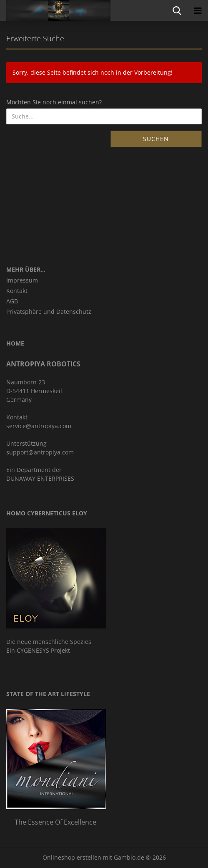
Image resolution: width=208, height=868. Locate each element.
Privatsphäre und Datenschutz (49, 312)
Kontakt (17, 291)
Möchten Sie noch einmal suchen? (54, 102)
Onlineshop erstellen (72, 857)
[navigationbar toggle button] (198, 10)
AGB (12, 301)
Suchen (156, 139)
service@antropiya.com (39, 426)
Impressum (22, 280)
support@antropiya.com (40, 452)
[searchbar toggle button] (177, 10)
